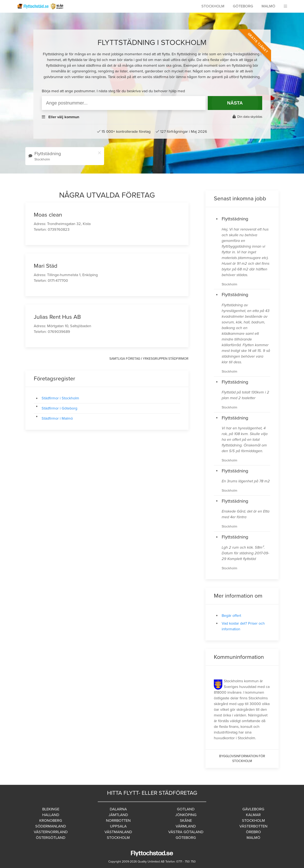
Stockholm (213, 6)
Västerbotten (253, 826)
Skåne (186, 821)
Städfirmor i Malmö (57, 418)
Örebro (253, 832)
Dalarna (118, 809)
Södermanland (51, 826)
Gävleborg (253, 809)
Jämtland (118, 815)
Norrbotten (118, 821)
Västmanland (118, 832)
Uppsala (118, 826)
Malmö (268, 6)
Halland (51, 815)
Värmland (186, 826)
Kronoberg (51, 821)
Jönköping (186, 815)
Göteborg (243, 6)
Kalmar (253, 815)
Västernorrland (51, 832)
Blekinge (51, 809)
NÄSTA (235, 103)
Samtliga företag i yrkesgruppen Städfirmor (149, 359)
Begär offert (231, 616)
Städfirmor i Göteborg (59, 408)
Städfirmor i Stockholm (60, 398)
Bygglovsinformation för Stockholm (242, 759)
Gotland (186, 809)
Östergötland (51, 838)
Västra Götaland (186, 832)
